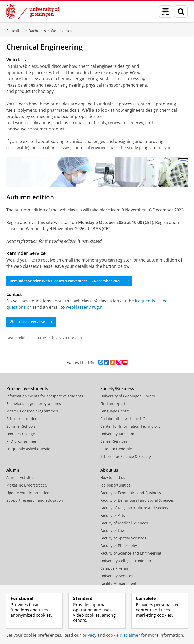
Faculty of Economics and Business (131, 493)
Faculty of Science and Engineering (131, 553)
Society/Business (117, 388)
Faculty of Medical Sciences (124, 523)
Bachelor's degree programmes (34, 403)
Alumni (13, 470)
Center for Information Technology (130, 426)
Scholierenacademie (24, 419)
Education (15, 31)
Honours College (21, 434)
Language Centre (115, 411)
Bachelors (37, 31)
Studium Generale (116, 449)
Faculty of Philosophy (119, 546)
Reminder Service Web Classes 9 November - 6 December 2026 (69, 281)
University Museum (117, 434)
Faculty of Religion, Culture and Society (134, 508)
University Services (117, 576)
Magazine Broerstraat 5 (27, 485)
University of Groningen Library (128, 396)
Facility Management (118, 583)
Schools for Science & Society (126, 456)
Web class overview (31, 322)
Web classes (61, 31)
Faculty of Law (112, 530)
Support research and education (35, 500)
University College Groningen (126, 561)
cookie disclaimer (123, 635)
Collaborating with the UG (123, 419)
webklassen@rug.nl (85, 307)
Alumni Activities (21, 478)
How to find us (113, 478)
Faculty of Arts (113, 515)
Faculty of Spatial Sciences (123, 538)
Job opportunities (115, 485)
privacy (89, 635)
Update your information (28, 493)
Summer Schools (21, 426)
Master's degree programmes (32, 411)
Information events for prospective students (45, 396)
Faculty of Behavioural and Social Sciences (137, 500)
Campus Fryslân (114, 568)
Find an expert (113, 403)
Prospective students (27, 388)
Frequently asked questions (30, 449)
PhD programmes (21, 441)
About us (109, 470)
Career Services (114, 441)
